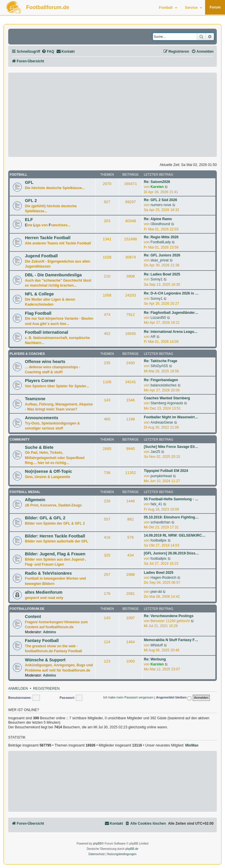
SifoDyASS (159, 366)
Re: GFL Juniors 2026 (162, 255)
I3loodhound (160, 224)
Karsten (157, 187)
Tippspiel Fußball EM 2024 (166, 471)
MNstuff (157, 645)
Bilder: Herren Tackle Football (55, 536)
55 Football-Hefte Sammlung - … (171, 499)
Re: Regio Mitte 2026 (161, 237)
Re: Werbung (155, 659)
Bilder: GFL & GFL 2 (45, 518)
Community (20, 439)
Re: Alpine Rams (158, 219)
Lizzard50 (158, 318)
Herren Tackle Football (48, 238)
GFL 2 (31, 201)
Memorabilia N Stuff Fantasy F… (171, 640)
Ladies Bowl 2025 (159, 573)
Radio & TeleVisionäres (48, 573)
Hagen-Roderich (163, 578)
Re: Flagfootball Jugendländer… (171, 313)
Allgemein (35, 500)
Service (194, 8)
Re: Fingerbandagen (161, 380)
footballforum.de (27, 609)
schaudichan (161, 522)
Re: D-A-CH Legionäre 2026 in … (171, 293)
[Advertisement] (112, 115)
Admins (50, 632)
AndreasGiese (162, 422)
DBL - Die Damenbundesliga (53, 275)
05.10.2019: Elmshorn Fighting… (171, 517)
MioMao (192, 745)
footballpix (158, 540)
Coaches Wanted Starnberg (167, 398)
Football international (47, 332)
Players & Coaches (27, 354)
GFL (29, 182)
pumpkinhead (161, 476)
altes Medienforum (44, 592)
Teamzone (35, 399)
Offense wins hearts (45, 362)
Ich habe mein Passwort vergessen (128, 697)
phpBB (97, 844)
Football (168, 8)
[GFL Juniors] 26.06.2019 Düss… (171, 553)
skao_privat (160, 260)
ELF (29, 220)
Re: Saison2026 (157, 182)
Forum (215, 7)
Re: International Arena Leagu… (171, 332)
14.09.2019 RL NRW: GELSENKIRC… (175, 535)
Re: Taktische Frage (161, 361)
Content (33, 617)
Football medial (25, 492)
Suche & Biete (39, 447)
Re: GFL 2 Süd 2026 (160, 200)
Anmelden (18, 689)
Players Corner (40, 381)
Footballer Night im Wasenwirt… (171, 417)
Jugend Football (41, 256)
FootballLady (161, 242)
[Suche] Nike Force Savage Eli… (171, 447)
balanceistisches (164, 385)
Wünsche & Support (45, 660)
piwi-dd (156, 592)
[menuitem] (48, 52)
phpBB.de (132, 849)
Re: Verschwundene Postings (169, 616)
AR (153, 337)
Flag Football (38, 313)
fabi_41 (156, 504)
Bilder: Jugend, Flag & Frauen (55, 554)
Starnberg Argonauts (167, 403)
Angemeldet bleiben (174, 698)
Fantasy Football (42, 641)
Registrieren (46, 689)
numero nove (161, 205)
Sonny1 (157, 279)
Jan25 (155, 452)
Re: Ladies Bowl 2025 (162, 274)
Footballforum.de (48, 7)
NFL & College (39, 294)
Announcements (42, 418)
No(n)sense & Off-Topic (48, 471)
